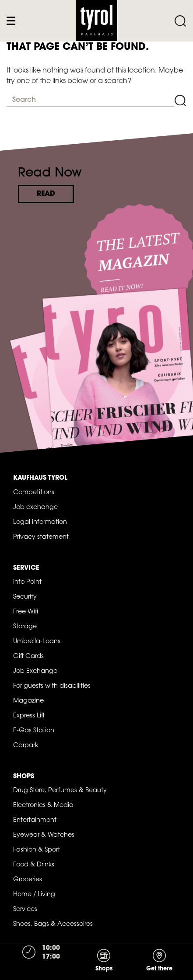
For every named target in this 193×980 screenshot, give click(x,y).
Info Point (27, 582)
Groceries (28, 880)
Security (25, 597)
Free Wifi (26, 612)
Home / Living (34, 895)
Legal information (40, 522)
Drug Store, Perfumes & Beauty (60, 791)
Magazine (28, 701)
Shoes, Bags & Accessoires (53, 924)
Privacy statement (41, 537)
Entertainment (35, 820)
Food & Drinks (34, 865)
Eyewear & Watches (44, 835)
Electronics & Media (43, 805)
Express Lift (29, 716)
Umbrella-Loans (37, 642)
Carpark (26, 746)
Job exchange (35, 507)
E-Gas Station (34, 731)
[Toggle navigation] (13, 21)
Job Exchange (35, 671)
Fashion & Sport (37, 850)
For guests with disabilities (52, 686)
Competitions (34, 493)
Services (25, 909)
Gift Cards (28, 656)
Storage (25, 627)
